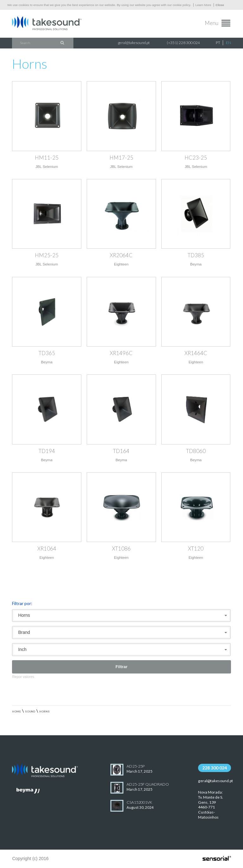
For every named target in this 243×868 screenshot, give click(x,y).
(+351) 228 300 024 (183, 43)
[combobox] (121, 616)
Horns (44, 712)
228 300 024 (215, 768)
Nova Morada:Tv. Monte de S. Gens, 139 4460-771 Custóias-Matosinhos (211, 805)
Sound (30, 712)
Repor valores (23, 677)
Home (16, 712)
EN (228, 43)
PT (218, 43)
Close (220, 5)
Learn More (203, 5)
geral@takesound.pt (134, 43)
